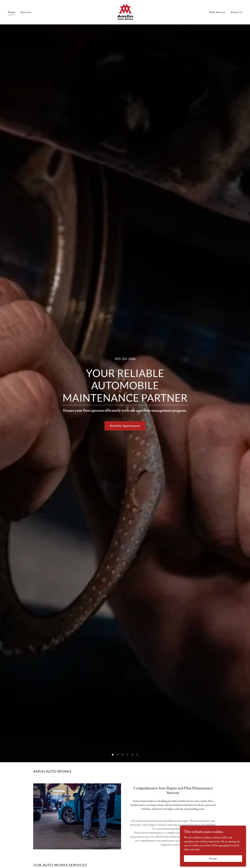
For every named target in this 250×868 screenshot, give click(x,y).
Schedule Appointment (125, 426)
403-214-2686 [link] (125, 359)
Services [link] (26, 12)
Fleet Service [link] (217, 12)
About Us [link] (236, 12)
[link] (125, 12)
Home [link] (12, 12)
